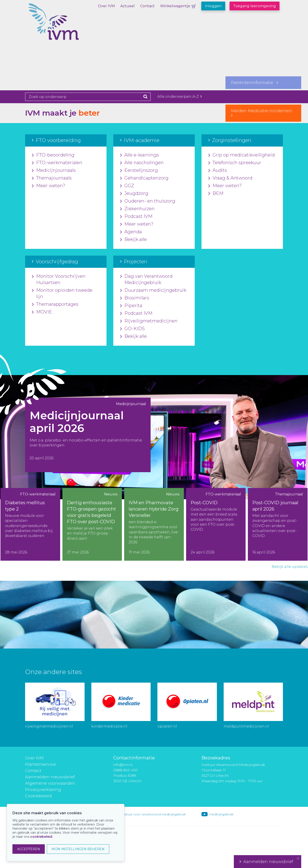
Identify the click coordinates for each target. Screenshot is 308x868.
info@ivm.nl (123, 765)
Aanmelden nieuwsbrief (50, 777)
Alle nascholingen (142, 163)
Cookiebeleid (38, 796)
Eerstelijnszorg (139, 170)
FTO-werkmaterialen (57, 163)
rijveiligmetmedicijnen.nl (49, 726)
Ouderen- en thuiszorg (148, 201)
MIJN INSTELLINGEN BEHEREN (78, 849)
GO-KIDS (132, 329)
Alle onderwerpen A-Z (180, 97)
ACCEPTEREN (29, 849)
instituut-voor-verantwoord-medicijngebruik (153, 814)
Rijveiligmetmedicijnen (149, 321)
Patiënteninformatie (255, 83)
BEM (216, 194)
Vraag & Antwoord (230, 178)
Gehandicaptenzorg (144, 178)
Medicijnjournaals (54, 170)
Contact (147, 6)
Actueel (128, 6)
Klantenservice (40, 764)
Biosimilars (135, 298)
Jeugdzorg (134, 194)
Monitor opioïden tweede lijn (62, 294)
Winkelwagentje (175, 6)
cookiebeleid (41, 837)
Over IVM (106, 6)
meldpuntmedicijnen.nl (246, 726)
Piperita (131, 306)
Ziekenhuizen (137, 209)
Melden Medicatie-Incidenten (263, 113)
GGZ (127, 186)
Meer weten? (49, 186)
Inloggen (213, 6)
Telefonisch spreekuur (235, 163)
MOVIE (42, 312)
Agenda (131, 232)
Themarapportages (55, 304)
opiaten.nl (167, 726)
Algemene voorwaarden (50, 783)
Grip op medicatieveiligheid (242, 155)
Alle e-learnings (140, 155)
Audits (218, 170)
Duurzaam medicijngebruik (153, 290)
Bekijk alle (133, 240)
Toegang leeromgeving (255, 6)
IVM (69, 26)
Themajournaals (52, 178)
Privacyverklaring (43, 790)
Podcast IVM (136, 217)
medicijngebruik (221, 814)
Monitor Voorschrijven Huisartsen (59, 280)
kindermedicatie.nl (109, 726)
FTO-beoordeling (53, 155)
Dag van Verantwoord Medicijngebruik (146, 280)
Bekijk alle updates (290, 567)
